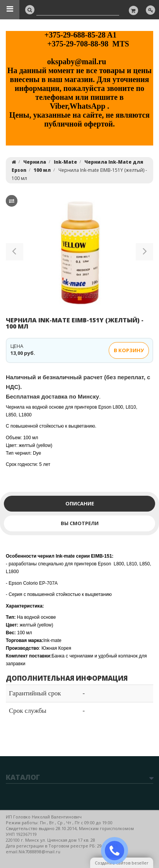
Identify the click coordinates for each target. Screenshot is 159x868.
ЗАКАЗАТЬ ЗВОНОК (118, 851)
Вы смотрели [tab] (80, 523)
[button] (15, 253)
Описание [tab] (80, 503)
